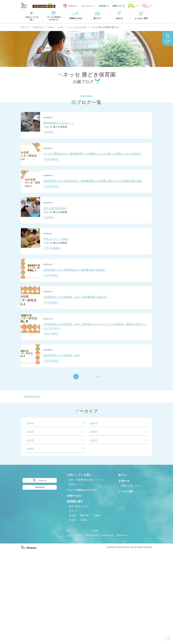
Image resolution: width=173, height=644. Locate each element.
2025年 (94, 501)
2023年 (94, 510)
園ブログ (124, 553)
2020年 (30, 527)
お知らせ (124, 559)
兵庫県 (83, 603)
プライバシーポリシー (77, 618)
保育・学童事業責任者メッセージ (86, 558)
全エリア (73, 594)
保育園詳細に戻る (32, 475)
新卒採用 (132, 6)
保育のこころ (76, 562)
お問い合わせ (87, 6)
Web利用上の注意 (99, 618)
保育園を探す (39, 27)
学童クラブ (117, 6)
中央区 (61, 27)
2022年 (30, 518)
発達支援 (102, 6)
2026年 (30, 501)
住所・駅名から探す (79, 589)
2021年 (94, 518)
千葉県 (96, 598)
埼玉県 (72, 603)
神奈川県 (84, 598)
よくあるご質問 (128, 569)
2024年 (30, 510)
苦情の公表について (131, 564)
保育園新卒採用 (135, 618)
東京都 (51, 27)
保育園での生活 (76, 578)
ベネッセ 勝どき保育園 (77, 27)
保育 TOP (25, 27)
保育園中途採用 (117, 618)
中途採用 (145, 6)
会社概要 (102, 613)
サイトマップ (88, 613)
